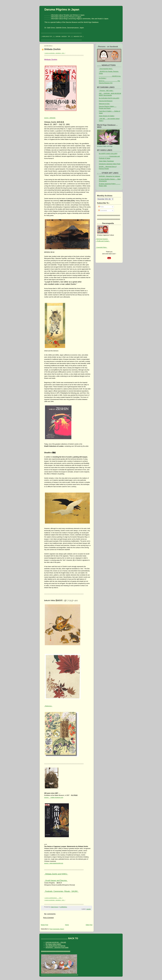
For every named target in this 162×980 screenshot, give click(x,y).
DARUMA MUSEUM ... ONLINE (56, 942)
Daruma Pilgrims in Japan (62, 9)
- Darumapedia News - (106, 69)
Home (67, 925)
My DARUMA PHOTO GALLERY (109, 98)
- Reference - (48, 706)
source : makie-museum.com (54, 797)
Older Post (89, 925)
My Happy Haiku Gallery (53, 944)
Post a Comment (48, 918)
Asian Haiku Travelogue (106, 161)
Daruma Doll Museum (106, 101)
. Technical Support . (102, 239)
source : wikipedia (50, 118)
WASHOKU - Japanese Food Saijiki (57, 947)
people (89, 909)
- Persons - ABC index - (106, 91)
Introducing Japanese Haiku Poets (110, 164)
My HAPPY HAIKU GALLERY (108, 154)
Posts (101, 207)
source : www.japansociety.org (54, 863)
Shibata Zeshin (52, 49)
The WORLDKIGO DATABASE (55, 946)
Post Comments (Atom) (57, 929)
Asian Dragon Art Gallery (107, 116)
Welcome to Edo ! (104, 104)
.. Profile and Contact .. (103, 241)
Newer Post (44, 925)
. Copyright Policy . (101, 247)
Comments (103, 211)
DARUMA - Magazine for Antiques (109, 176)
